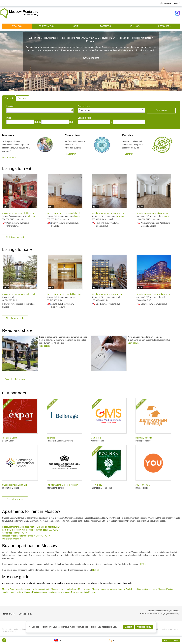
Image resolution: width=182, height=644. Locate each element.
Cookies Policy (25, 614)
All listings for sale (15, 318)
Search (161, 111)
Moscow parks (85, 589)
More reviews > (9, 157)
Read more (70, 154)
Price (9, 118)
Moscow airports (43, 589)
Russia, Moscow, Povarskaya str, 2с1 (153, 213)
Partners (105, 26)
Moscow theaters (117, 589)
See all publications (15, 379)
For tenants (46, 26)
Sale (76, 26)
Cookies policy (144, 627)
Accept (129, 627)
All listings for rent (15, 237)
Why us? (134, 26)
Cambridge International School (16, 485)
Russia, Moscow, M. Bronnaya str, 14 (108, 213)
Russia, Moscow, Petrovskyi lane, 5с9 (19, 213)
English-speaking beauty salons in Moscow (51, 592)
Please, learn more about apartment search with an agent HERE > (31, 527)
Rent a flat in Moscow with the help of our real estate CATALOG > (31, 530)
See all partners (15, 499)
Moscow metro (28, 589)
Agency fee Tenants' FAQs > (15, 533)
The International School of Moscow (62, 485)
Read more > (128, 154)
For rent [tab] (9, 98)
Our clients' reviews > (12, 539)
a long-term (33, 216)
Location (10, 106)
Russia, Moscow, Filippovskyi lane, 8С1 (64, 294)
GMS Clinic (96, 438)
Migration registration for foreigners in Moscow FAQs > (26, 536)
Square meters (84, 118)
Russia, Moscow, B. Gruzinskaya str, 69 (154, 294)
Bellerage (51, 438)
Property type (84, 106)
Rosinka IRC (97, 485)
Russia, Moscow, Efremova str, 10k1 (108, 294)
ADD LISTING (171, 640)
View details (44, 346)
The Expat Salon (10, 438)
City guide (164, 26)
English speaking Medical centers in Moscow (146, 589)
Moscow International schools (64, 589)
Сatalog (16, 26)
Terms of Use (9, 614)
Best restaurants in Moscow (83, 592)
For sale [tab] (22, 98)
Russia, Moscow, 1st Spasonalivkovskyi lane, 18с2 (69, 213)
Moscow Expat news (11, 589)
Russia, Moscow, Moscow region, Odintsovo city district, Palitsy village (33, 294)
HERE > (143, 564)
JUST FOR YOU (143, 485)
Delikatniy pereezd (144, 438)
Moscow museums (100, 589)
